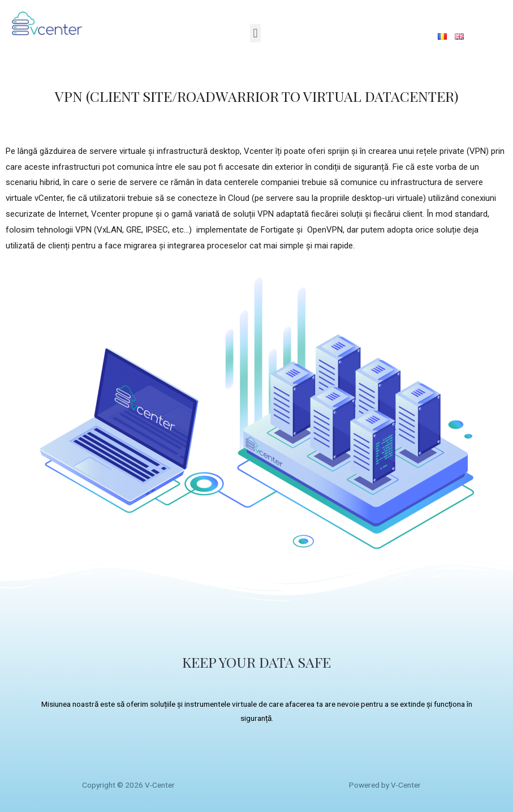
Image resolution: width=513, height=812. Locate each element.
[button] (255, 33)
